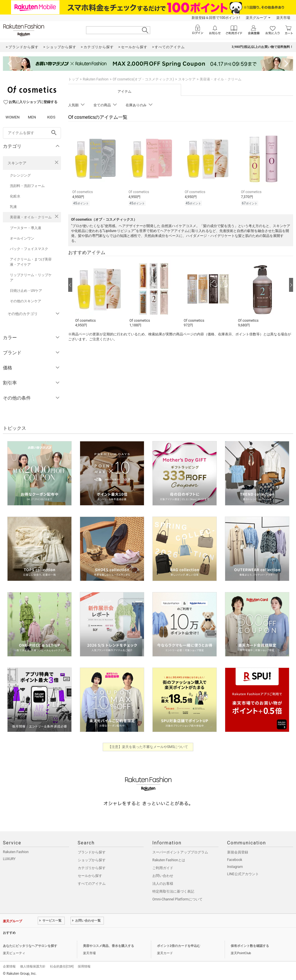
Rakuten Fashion (96, 79)
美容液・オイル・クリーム (31, 217)
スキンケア (17, 163)
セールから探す (90, 876)
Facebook (235, 860)
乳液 (13, 207)
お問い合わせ (163, 876)
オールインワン (22, 238)
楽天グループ (256, 18)
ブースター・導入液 (26, 228)
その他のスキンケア (26, 301)
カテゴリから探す (92, 868)
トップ (73, 79)
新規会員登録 (238, 852)
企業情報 (9, 966)
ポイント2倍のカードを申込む (179, 946)
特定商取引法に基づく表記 (173, 891)
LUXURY (9, 859)
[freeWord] (32, 133)
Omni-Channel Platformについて (177, 899)
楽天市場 (283, 18)
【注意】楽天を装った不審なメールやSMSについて (148, 747)
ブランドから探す (92, 852)
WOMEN (13, 117)
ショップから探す (92, 860)
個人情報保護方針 (33, 966)
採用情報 (84, 966)
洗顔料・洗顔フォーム (27, 186)
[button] (99, 294)
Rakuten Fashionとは (169, 860)
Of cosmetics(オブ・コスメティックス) (143, 79)
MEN (32, 117)
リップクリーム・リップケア (31, 278)
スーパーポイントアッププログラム (180, 852)
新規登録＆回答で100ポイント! (216, 18)
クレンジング (20, 175)
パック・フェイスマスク (29, 249)
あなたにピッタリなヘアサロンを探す (30, 946)
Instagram (235, 867)
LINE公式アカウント (243, 874)
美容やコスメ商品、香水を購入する (109, 946)
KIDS (51, 117)
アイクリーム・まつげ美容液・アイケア (31, 262)
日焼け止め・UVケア (26, 291)
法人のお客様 (163, 884)
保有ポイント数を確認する (250, 946)
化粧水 (15, 196)
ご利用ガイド (163, 868)
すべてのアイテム (92, 884)
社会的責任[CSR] (62, 966)
